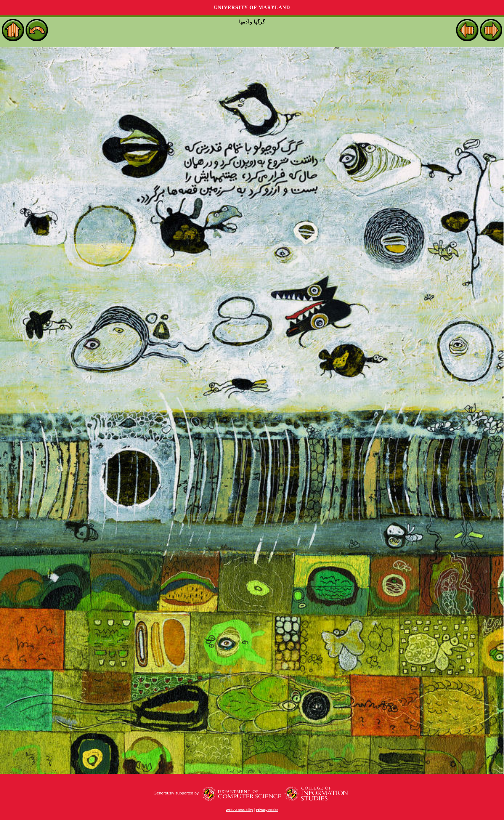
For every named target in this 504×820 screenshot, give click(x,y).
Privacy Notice (267, 810)
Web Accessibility (239, 810)
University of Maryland (252, 8)
